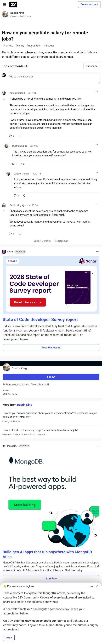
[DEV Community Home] (13, 5)
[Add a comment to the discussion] (54, 79)
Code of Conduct (42, 241)
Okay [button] (9, 638)
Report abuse (62, 241)
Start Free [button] (51, 579)
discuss (49, 46)
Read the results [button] (51, 348)
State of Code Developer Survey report (40, 320)
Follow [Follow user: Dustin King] (51, 377)
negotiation (34, 46)
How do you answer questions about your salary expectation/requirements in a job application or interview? (51, 417)
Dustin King (17, 13)
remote (8, 46)
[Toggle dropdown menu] (97, 92)
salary (20, 46)
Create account (89, 4)
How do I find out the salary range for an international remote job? (51, 432)
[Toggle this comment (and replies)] (4, 99)
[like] (12, 136)
